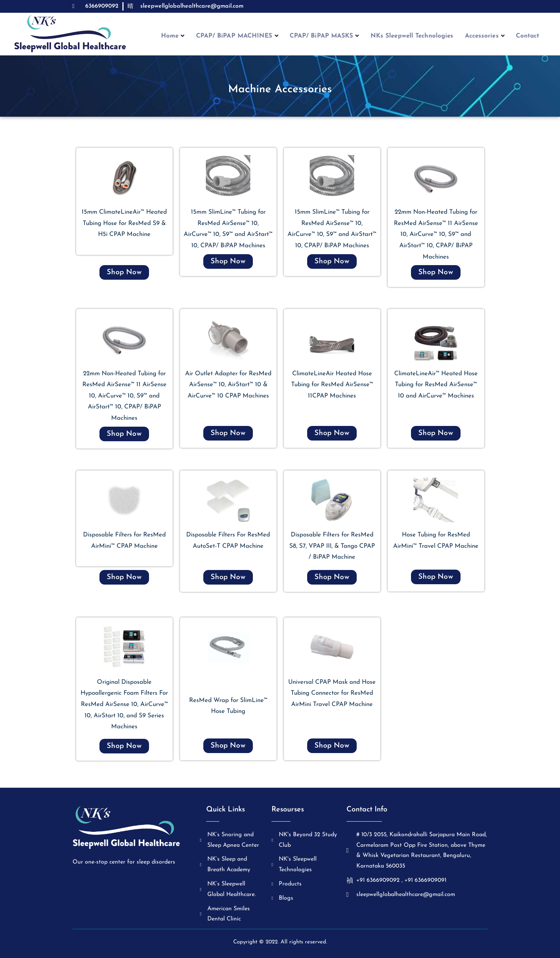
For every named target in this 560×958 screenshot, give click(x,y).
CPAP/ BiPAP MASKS (324, 37)
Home (167, 37)
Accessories (490, 37)
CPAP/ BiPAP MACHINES (234, 37)
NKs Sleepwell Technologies (415, 37)
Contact (536, 37)
